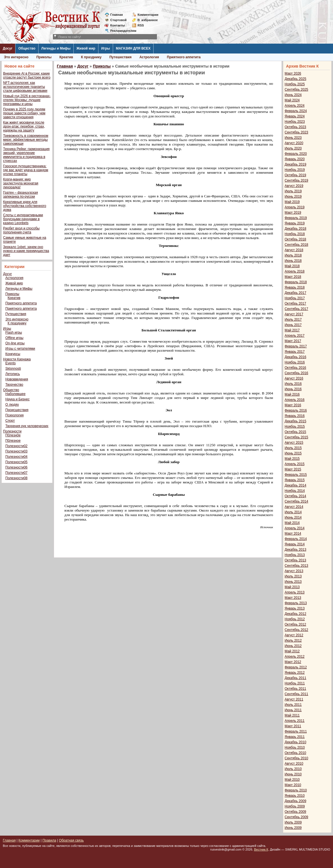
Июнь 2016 (293, 389)
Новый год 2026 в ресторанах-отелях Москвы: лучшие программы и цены (27, 100)
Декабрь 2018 (295, 229)
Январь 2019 (295, 223)
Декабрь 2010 (295, 742)
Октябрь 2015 (295, 432)
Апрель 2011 (295, 721)
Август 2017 (294, 314)
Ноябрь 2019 (295, 170)
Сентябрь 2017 (296, 309)
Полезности (12, 431)
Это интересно (16, 57)
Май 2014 (292, 523)
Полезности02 (16, 446)
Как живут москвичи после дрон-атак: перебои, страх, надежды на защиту (24, 126)
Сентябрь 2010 (296, 758)
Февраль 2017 (296, 346)
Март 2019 (293, 213)
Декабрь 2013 (295, 550)
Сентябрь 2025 (296, 90)
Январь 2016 (295, 416)
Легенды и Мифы (56, 48)
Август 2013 (294, 571)
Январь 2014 (295, 544)
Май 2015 (292, 459)
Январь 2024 (295, 116)
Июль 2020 (293, 148)
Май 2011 (292, 715)
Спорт (10, 421)
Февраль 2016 (296, 410)
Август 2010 (294, 764)
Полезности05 (16, 462)
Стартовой (118, 20)
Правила (49, 840)
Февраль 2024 (296, 111)
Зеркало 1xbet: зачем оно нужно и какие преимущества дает (26, 251)
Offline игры (14, 338)
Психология (14, 415)
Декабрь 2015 (295, 421)
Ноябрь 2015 (295, 427)
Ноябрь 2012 (295, 619)
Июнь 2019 (293, 197)
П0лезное (13, 441)
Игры (106, 48)
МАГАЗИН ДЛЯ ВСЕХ (133, 48)
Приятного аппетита (184, 57)
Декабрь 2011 (295, 678)
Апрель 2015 (295, 464)
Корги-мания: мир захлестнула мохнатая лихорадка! (21, 183)
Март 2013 (293, 598)
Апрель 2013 (295, 592)
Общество (27, 48)
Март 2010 (293, 785)
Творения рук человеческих (27, 426)
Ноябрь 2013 (295, 555)
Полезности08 (16, 478)
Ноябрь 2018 (295, 234)
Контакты (118, 25)
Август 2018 (294, 250)
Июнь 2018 (293, 261)
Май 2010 (292, 780)
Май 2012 (292, 651)
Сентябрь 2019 (296, 180)
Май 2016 (292, 394)
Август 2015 (294, 443)
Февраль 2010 (296, 790)
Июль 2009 (293, 822)
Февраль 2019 (296, 218)
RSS (141, 25)
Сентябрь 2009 (296, 817)
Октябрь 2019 (295, 175)
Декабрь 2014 (295, 485)
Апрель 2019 (295, 207)
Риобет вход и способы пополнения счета (21, 230)
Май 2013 (292, 587)
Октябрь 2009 (295, 812)
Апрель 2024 (295, 106)
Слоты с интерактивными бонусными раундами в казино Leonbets (23, 219)
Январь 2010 (295, 796)
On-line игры (15, 343)
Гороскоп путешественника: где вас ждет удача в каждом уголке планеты (26, 170)
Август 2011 (294, 699)
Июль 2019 (293, 191)
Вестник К (261, 849)
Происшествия (17, 410)
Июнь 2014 (293, 517)
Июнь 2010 (293, 774)
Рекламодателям (121, 31)
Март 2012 (293, 662)
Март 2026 (293, 73)
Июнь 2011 (293, 710)
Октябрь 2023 (295, 127)
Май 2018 (292, 266)
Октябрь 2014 (295, 496)
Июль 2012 (293, 641)
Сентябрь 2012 (296, 630)
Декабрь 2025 (295, 79)
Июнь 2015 (293, 453)
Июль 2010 (293, 769)
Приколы (44, 57)
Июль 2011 (293, 705)
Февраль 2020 (296, 154)
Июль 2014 (293, 512)
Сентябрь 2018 (296, 245)
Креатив (66, 57)
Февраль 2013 (296, 603)
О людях (12, 405)
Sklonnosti (13, 369)
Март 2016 (293, 405)
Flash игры (14, 333)
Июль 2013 (293, 576)
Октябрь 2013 (295, 560)
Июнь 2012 (293, 646)
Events (11, 363)
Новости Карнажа (17, 359)
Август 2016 (294, 378)
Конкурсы (13, 354)
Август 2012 (294, 635)
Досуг (8, 48)
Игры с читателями (20, 349)
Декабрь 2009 (295, 801)
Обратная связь (71, 840)
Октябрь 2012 (295, 624)
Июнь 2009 (293, 828)
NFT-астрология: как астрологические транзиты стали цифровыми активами (25, 87)
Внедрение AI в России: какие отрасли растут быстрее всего (27, 75)
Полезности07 (16, 473)
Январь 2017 (295, 352)
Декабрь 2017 (295, 293)
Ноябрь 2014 (295, 491)
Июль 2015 (293, 448)
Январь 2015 (295, 480)
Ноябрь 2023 (295, 122)
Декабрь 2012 (295, 614)
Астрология (149, 57)
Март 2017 (293, 341)
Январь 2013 (295, 608)
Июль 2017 (293, 320)
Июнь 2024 (293, 95)
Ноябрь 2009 (295, 806)
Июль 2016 (293, 384)
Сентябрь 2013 (296, 566)
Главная (117, 15)
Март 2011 (293, 726)
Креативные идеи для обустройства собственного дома (25, 206)
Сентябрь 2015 (296, 437)
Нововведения (17, 379)
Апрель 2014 (295, 528)
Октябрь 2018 (295, 239)
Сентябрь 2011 (296, 694)
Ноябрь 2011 (295, 683)
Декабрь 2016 (295, 357)
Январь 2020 (295, 159)
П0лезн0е (13, 435)
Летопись (13, 374)
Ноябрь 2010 (295, 747)
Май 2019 (292, 202)
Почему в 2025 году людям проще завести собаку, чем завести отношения (24, 113)
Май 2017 (292, 330)
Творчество (14, 385)
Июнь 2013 (293, 582)
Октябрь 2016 (295, 368)
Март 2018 (293, 277)
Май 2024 (292, 100)
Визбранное (148, 20)
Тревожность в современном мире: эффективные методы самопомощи (26, 140)
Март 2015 (293, 469)
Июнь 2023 (293, 138)
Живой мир (86, 48)
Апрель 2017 (295, 336)
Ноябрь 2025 (295, 84)
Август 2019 (294, 186)
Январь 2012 (295, 673)
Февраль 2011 (296, 731)
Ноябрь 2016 (295, 362)
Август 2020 (294, 143)
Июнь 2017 (293, 325)
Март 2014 (293, 534)
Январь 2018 (295, 287)
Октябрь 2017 (295, 304)
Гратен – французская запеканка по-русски (21, 195)
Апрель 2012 (295, 657)
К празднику (91, 57)
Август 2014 (294, 507)
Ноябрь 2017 (295, 298)
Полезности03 (16, 451)
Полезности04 (16, 457)
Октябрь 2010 (295, 753)
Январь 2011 (295, 737)
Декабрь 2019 (295, 164)
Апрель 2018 (295, 271)
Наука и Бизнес (17, 399)
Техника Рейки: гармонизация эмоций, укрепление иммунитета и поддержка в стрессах (26, 155)
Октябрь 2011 (295, 689)
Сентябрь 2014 (296, 501)
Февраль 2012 (296, 667)
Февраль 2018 (296, 282)
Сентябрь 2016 (296, 373)
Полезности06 (16, 467)
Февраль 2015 (296, 475)
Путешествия (121, 57)
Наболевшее (15, 394)
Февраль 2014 (296, 539)
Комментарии (148, 15)
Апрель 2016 (295, 400)
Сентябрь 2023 (296, 132)
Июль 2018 (293, 255)
